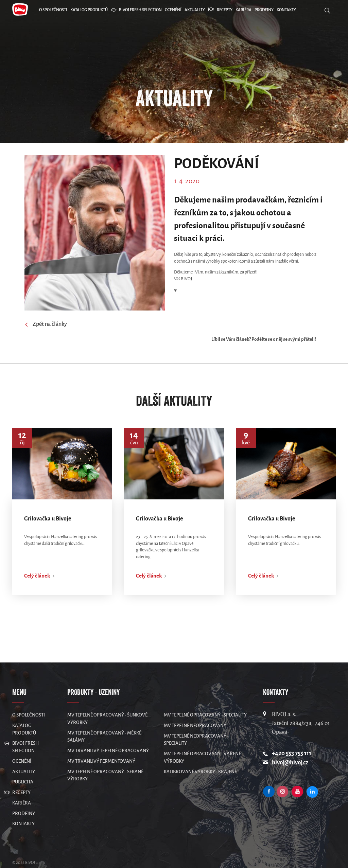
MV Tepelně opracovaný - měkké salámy (104, 723)
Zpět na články (46, 325)
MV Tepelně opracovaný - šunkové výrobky (107, 705)
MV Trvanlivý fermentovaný (101, 748)
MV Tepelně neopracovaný (195, 712)
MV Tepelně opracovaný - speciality (205, 701)
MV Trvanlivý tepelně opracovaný (108, 737)
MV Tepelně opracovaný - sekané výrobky (105, 762)
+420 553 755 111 (292, 740)
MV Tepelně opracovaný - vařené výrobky (202, 744)
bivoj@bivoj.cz (290, 749)
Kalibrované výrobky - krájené (200, 758)
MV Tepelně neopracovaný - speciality (196, 726)
